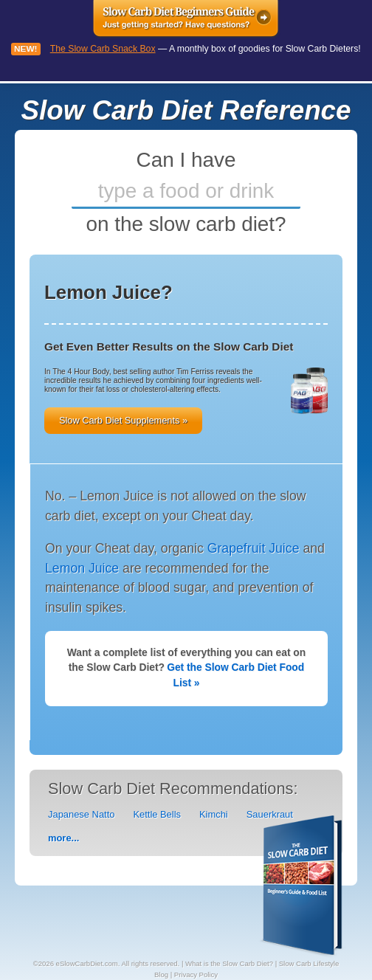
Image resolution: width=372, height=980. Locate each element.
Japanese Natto (81, 814)
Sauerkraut (270, 814)
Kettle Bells (157, 814)
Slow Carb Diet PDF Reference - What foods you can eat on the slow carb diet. (302, 887)
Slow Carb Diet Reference (186, 110)
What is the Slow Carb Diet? (229, 963)
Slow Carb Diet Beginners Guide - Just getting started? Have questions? (186, 20)
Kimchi (214, 814)
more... (63, 838)
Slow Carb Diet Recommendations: (173, 789)
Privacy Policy (196, 974)
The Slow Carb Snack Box (103, 49)
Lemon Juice (82, 568)
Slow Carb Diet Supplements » (123, 420)
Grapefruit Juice (254, 548)
